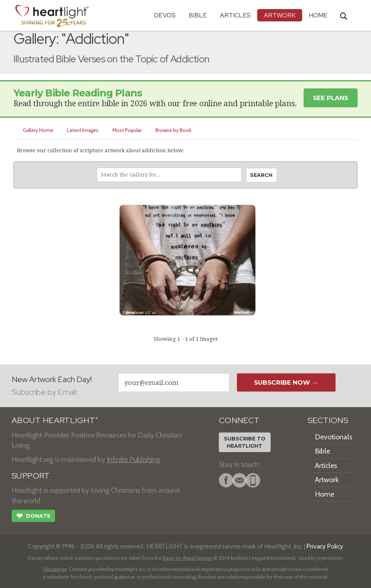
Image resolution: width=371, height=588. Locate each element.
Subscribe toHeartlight (245, 442)
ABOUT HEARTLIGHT (55, 420)
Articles (235, 15)
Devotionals (334, 437)
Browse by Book (173, 130)
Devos (165, 15)
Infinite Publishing (134, 459)
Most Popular (127, 130)
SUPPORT (31, 476)
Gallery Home (38, 130)
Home (324, 494)
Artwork (280, 15)
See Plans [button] (331, 98)
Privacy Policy (325, 546)
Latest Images (83, 130)
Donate (33, 517)
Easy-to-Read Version (187, 558)
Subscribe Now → (286, 382)
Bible (198, 15)
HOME (318, 15)
